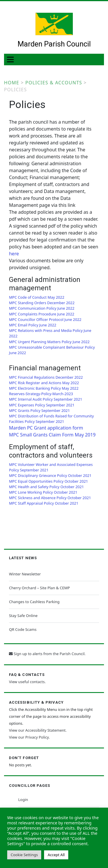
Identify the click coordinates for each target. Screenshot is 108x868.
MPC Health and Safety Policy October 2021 (46, 487)
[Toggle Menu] (12, 59)
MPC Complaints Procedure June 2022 (42, 314)
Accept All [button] (56, 855)
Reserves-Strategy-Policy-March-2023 (41, 394)
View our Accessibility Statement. (38, 730)
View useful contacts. (27, 682)
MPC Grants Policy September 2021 (39, 410)
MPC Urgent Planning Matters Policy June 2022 (49, 342)
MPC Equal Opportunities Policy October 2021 (48, 481)
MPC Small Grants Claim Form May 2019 (52, 435)
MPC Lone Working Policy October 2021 (43, 492)
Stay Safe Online (23, 616)
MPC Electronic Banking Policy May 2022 (44, 388)
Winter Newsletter (25, 574)
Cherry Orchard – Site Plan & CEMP (39, 588)
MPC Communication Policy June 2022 (42, 308)
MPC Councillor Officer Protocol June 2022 (45, 319)
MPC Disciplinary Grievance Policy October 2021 (50, 475)
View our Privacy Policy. (29, 737)
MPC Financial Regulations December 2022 (46, 377)
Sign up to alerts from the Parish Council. (47, 654)
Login (23, 800)
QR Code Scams (23, 629)
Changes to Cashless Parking (34, 602)
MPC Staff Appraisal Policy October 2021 (44, 503)
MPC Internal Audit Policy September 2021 (46, 399)
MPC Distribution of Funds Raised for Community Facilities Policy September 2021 (51, 419)
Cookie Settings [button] (24, 855)
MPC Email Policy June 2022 (33, 325)
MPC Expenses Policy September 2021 (42, 405)
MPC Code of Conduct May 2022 (37, 297)
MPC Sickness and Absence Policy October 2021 (50, 498)
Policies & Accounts (54, 83)
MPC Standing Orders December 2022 (42, 303)
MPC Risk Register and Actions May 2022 (44, 383)
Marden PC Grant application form (46, 428)
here (14, 254)
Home (12, 83)
